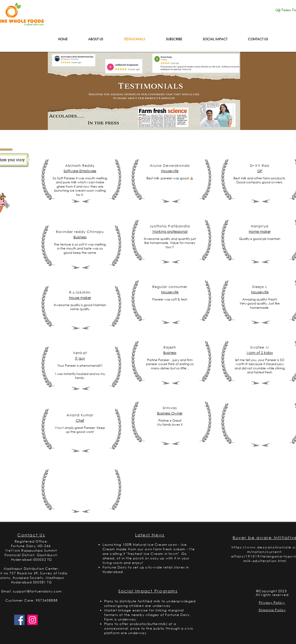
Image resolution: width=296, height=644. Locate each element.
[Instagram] (32, 620)
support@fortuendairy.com (37, 591)
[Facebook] (19, 620)
